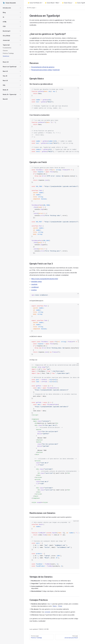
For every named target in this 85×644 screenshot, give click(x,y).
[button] (12, 8)
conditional (35, 287)
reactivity (34, 284)
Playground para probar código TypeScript (45, 70)
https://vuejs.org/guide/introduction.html (45, 279)
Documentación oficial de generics (43, 67)
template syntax (37, 282)
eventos (34, 290)
